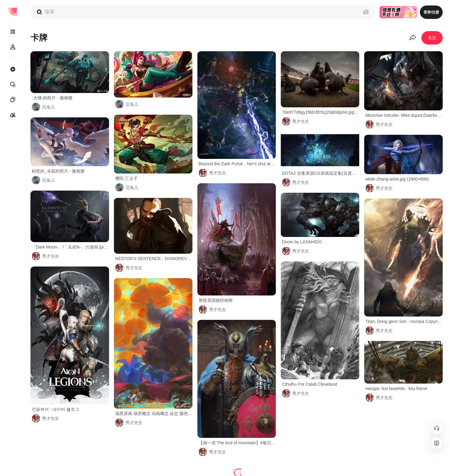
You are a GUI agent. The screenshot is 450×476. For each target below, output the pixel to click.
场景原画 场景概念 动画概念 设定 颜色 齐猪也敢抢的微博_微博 (154, 413)
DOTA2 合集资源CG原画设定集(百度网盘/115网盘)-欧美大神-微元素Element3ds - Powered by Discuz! (321, 173)
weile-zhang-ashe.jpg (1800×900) (397, 179)
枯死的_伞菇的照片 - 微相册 (58, 171)
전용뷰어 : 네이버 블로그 (55, 409)
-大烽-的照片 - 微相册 (52, 98)
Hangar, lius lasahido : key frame (396, 388)
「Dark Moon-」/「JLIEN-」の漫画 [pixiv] (70, 247)
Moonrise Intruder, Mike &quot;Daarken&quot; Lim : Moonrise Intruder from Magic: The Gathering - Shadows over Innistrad (404, 115)
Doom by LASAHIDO (302, 242)
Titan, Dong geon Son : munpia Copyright (404, 321)
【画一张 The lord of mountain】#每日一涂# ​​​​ (237, 443)
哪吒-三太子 (127, 178)
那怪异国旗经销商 (216, 300)
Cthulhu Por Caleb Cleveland (309, 384)
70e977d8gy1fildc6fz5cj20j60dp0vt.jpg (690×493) (321, 112)
